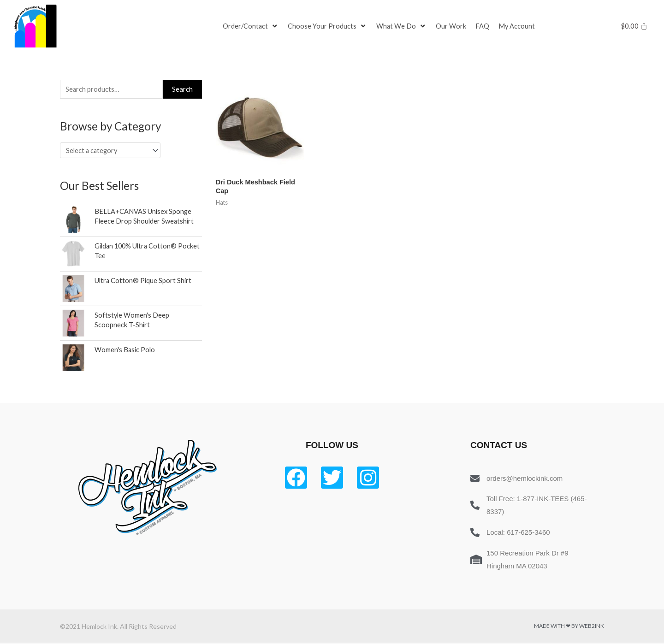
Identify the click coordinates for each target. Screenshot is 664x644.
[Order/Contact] (251, 26)
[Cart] (634, 26)
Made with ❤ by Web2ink (569, 627)
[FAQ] (484, 26)
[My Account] (518, 26)
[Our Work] (452, 26)
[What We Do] (403, 26)
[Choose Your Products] (328, 26)
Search (182, 89)
